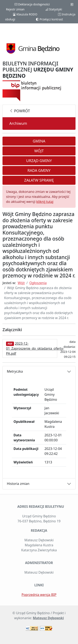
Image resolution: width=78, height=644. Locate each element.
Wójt (39, 151)
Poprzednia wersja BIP (39, 595)
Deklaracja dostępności (32, 4)
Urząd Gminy (39, 161)
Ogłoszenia (38, 283)
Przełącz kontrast (50, 19)
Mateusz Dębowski (48, 618)
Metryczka (15, 371)
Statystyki (54, 9)
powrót (20, 111)
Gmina (39, 141)
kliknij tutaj (45, 202)
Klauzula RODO (25, 14)
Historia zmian (18, 484)
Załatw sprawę (39, 180)
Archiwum (18, 123)
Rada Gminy (39, 170)
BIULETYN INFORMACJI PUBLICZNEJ (38, 70)
